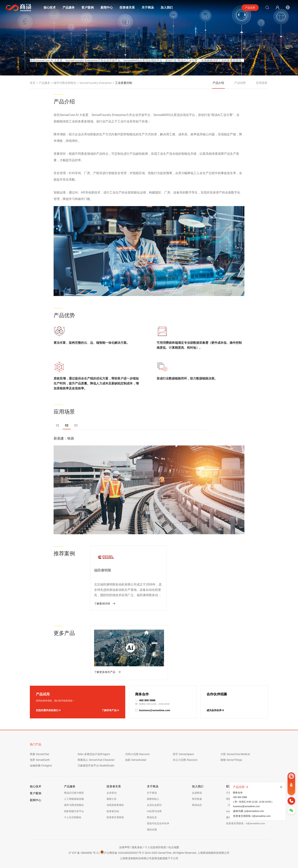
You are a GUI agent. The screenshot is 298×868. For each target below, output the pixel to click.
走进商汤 (197, 792)
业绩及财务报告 (115, 804)
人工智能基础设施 (74, 798)
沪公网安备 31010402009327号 (121, 851)
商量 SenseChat (39, 753)
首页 (33, 83)
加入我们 (167, 8)
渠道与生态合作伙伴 (158, 823)
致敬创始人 (153, 798)
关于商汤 (148, 8)
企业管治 (112, 792)
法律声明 (124, 847)
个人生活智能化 (73, 817)
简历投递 (197, 798)
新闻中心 (107, 8)
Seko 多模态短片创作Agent (94, 753)
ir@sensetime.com (261, 816)
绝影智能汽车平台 (74, 810)
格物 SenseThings (231, 759)
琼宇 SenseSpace (183, 753)
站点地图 (174, 847)
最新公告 (112, 798)
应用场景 (262, 83)
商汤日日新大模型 (74, 792)
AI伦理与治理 (154, 810)
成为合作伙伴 (215, 710)
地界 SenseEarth (40, 759)
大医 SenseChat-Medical (235, 753)
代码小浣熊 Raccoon (138, 753)
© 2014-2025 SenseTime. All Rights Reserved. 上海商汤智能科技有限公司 (186, 852)
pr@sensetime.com (254, 811)
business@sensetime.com (153, 710)
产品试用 (250, 8)
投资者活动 (113, 810)
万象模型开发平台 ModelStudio (96, 765)
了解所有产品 (110, 710)
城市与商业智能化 (65, 83)
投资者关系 (127, 8)
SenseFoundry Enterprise (96, 83)
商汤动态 (197, 804)
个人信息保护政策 (155, 847)
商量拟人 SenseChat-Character (96, 759)
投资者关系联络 (115, 817)
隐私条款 (137, 847)
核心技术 (50, 8)
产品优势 (240, 83)
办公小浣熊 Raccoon (185, 759)
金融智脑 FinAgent (41, 765)
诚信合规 (152, 829)
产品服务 (69, 8)
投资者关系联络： (246, 823)
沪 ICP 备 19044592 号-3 (83, 852)
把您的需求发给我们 (48, 710)
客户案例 (88, 8)
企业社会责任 (154, 804)
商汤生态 (152, 817)
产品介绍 (218, 85)
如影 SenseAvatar (136, 759)
